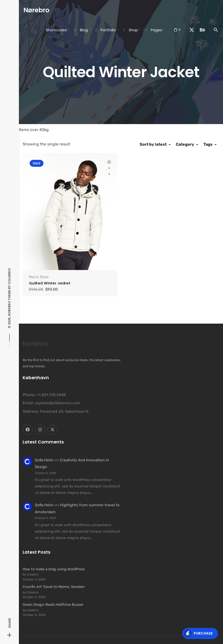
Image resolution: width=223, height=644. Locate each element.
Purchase (198, 633)
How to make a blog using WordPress (54, 560)
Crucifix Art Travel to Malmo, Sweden (54, 578)
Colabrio (9, 276)
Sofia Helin (44, 451)
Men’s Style (39, 268)
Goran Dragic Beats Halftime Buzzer (53, 596)
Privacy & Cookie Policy (170, 637)
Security (141, 637)
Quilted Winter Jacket (50, 274)
